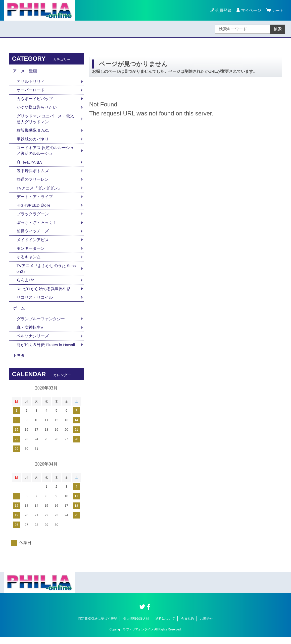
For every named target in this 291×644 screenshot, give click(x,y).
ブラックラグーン (33, 217)
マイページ (250, 10)
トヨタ (19, 362)
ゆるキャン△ (29, 261)
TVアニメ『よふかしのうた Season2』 (46, 273)
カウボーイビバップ (35, 100)
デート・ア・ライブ (35, 200)
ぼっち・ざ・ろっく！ (37, 226)
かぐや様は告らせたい (37, 109)
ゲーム (19, 314)
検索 (278, 29)
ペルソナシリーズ (33, 342)
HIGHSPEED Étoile (34, 208)
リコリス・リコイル (35, 302)
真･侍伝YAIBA (29, 165)
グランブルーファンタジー (41, 325)
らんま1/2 (25, 285)
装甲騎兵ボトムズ (33, 173)
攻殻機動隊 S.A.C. (33, 132)
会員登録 (223, 10)
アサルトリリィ (31, 82)
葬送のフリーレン (33, 182)
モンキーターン (31, 252)
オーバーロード (31, 91)
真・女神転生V (30, 333)
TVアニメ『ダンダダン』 (39, 191)
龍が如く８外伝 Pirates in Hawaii (46, 351)
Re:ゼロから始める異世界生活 (44, 294)
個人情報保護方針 (136, 626)
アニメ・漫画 (25, 71)
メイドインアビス (33, 244)
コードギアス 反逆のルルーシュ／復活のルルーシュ (45, 153)
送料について (165, 626)
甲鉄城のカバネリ (33, 141)
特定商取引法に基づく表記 (98, 626)
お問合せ (207, 626)
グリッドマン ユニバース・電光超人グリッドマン (45, 120)
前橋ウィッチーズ (33, 235)
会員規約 (187, 626)
